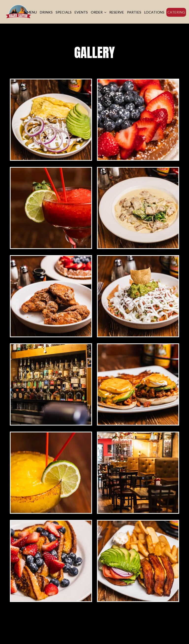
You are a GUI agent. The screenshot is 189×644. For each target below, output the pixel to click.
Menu (32, 12)
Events (81, 12)
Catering (176, 12)
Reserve (117, 12)
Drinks (46, 12)
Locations (154, 12)
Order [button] (99, 12)
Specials (64, 12)
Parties (134, 12)
